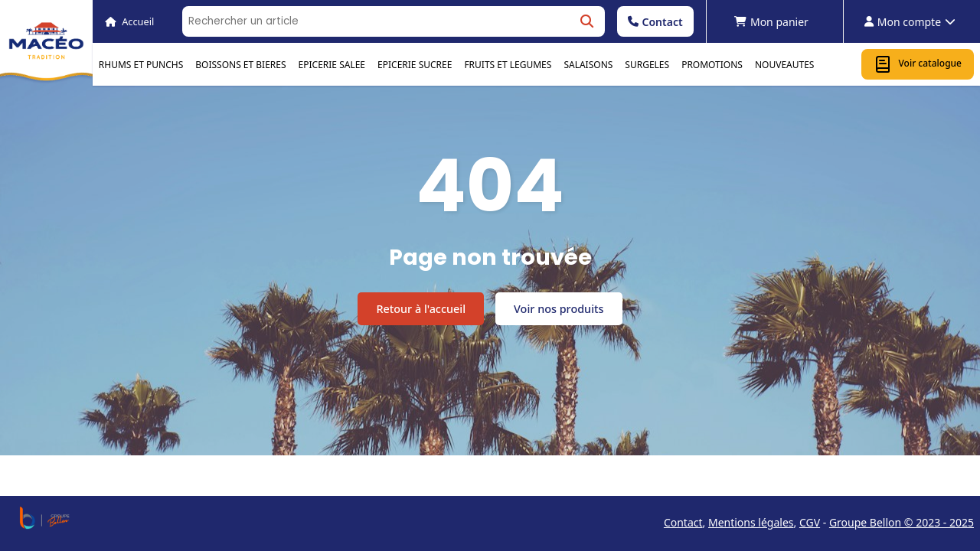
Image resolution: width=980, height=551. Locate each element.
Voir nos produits (559, 309)
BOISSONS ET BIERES (240, 65)
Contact (655, 22)
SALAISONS (588, 65)
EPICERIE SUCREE (415, 65)
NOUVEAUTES (785, 65)
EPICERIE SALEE (332, 65)
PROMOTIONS (712, 65)
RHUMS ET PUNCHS (141, 65)
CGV (810, 522)
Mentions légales (751, 522)
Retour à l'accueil (421, 309)
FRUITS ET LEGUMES (508, 65)
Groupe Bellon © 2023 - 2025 (902, 522)
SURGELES (647, 65)
